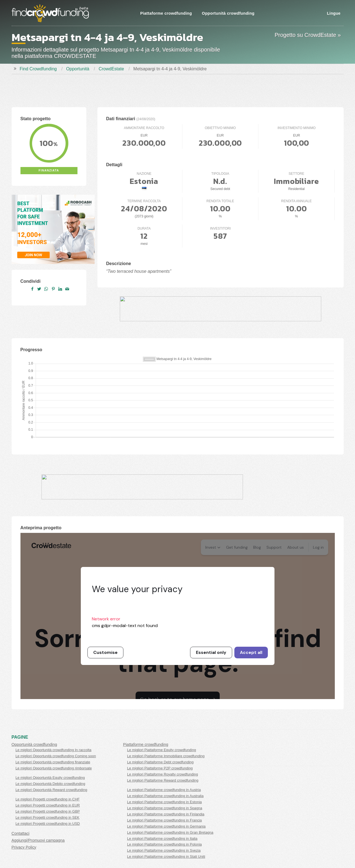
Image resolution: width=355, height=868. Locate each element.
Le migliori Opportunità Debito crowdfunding (50, 784)
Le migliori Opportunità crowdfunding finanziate (53, 762)
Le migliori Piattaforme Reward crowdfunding (163, 780)
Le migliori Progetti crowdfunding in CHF (48, 799)
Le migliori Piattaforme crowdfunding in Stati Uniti (166, 857)
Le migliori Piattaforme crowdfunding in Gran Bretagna (170, 832)
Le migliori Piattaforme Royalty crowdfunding (162, 774)
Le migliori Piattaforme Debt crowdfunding (160, 762)
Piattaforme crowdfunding (166, 13)
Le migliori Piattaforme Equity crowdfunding (161, 750)
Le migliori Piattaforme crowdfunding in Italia (162, 839)
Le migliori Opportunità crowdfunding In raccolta (53, 750)
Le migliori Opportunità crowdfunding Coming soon (56, 756)
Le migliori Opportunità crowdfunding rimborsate (54, 768)
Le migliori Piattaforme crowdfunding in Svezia (164, 850)
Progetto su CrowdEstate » (308, 35)
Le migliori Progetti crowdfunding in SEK (47, 817)
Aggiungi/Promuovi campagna (38, 840)
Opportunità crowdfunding (228, 13)
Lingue (334, 13)
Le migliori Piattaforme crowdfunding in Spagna (164, 808)
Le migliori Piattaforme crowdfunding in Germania (166, 826)
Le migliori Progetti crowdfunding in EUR (48, 805)
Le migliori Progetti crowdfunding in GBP (48, 811)
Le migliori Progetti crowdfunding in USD (48, 824)
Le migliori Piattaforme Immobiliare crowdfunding (166, 756)
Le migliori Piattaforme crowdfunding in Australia (165, 796)
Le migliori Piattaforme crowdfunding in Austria (164, 790)
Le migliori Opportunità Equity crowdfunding (50, 778)
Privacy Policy (24, 847)
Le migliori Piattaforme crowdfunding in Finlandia (166, 814)
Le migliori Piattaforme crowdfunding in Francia (164, 820)
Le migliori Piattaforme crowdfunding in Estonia (164, 802)
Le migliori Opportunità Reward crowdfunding (51, 790)
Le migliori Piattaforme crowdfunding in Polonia (164, 844)
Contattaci (21, 833)
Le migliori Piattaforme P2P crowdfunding (160, 768)
